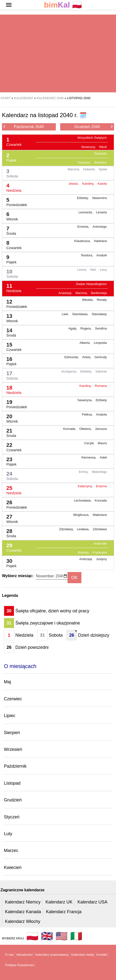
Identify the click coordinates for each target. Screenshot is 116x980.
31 (9, 623)
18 (12, 389)
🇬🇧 (47, 936)
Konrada (101, 500)
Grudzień (13, 800)
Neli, (94, 270)
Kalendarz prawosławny (52, 955)
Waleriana (100, 515)
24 (10, 475)
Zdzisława (100, 529)
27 (10, 518)
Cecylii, (90, 443)
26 (15, 503)
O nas (9, 955)
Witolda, (88, 300)
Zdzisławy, (67, 529)
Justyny (101, 559)
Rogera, (87, 328)
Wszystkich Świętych (92, 138)
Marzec (11, 850)
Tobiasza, (85, 162)
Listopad (12, 783)
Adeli (103, 457)
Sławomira (100, 198)
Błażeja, (84, 552)
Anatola (101, 414)
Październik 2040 (24, 126)
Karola (102, 184)
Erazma (101, 486)
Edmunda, (72, 357)
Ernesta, (84, 227)
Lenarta (101, 212)
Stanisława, (81, 314)
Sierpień (12, 733)
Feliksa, (88, 414)
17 (10, 374)
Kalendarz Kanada (23, 912)
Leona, (82, 270)
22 (12, 446)
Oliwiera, (86, 429)
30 (10, 562)
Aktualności (24, 955)
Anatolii (102, 255)
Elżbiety (101, 400)
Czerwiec (13, 699)
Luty (8, 834)
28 (9, 532)
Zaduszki (100, 153)
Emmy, (84, 472)
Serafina (101, 328)
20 (10, 417)
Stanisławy (99, 314)
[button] (9, 5)
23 (10, 460)
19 (15, 403)
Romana (101, 386)
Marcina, (74, 169)
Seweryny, (89, 147)
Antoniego (100, 227)
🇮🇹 (76, 936)
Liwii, (66, 314)
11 (12, 287)
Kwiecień (13, 867)
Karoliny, (89, 184)
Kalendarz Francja (64, 912)
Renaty (102, 300)
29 (12, 546)
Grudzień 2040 (94, 126)
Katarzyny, (86, 486)
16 (10, 360)
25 (12, 489)
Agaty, (73, 328)
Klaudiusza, (83, 241)
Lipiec (10, 716)
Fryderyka (100, 552)
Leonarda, (86, 212)
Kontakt (102, 955)
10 (10, 273)
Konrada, (70, 429)
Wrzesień (13, 749)
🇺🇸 (62, 936)
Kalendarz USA (92, 902)
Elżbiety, (83, 198)
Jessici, (74, 184)
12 (15, 303)
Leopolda (100, 343)
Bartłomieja (99, 293)
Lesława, (83, 529)
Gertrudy (101, 357)
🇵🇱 (63, 5)
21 (9, 432)
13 (10, 317)
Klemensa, (89, 457)
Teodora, (87, 255)
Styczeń (12, 817)
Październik (15, 766)
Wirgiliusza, (82, 515)
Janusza (101, 429)
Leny (103, 270)
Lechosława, (83, 500)
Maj (7, 682)
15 (12, 346)
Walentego (99, 472)
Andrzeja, (87, 559)
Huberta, (90, 169)
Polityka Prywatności (20, 965)
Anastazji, (66, 293)
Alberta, (85, 343)
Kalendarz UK (59, 902)
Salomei (101, 371)
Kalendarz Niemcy (23, 902)
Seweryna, (85, 400)
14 (9, 331)
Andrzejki (100, 543)
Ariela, (87, 357)
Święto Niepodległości (91, 284)
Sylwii (103, 169)
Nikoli (103, 147)
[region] (58, 53)
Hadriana (100, 241)
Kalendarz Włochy (23, 921)
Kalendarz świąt (82, 955)
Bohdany (101, 162)
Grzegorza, (70, 371)
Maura (102, 443)
